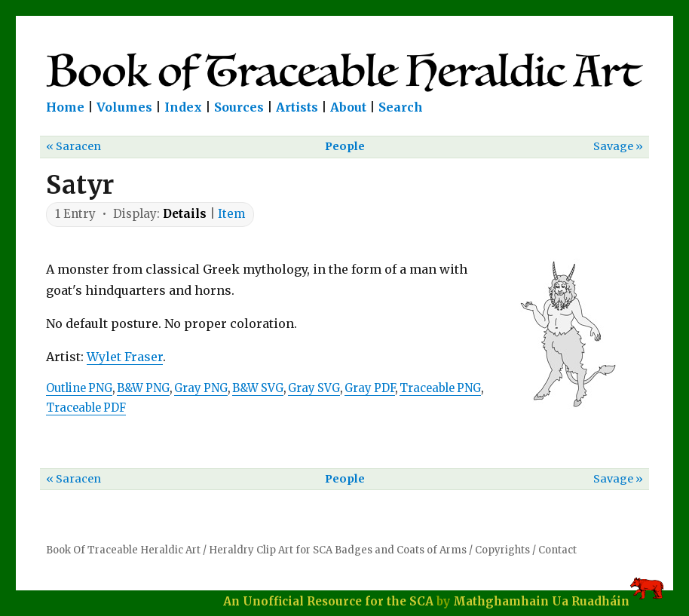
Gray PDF (370, 388)
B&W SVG (258, 388)
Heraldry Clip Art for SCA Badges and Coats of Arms (338, 550)
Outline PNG (79, 388)
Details (185, 214)
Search (401, 107)
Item (231, 214)
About (348, 107)
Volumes (124, 107)
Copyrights (502, 550)
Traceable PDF (86, 408)
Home (65, 107)
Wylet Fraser (125, 357)
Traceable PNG (440, 388)
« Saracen (73, 146)
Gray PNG (201, 388)
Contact (557, 550)
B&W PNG (143, 388)
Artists (297, 107)
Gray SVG (314, 388)
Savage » (618, 146)
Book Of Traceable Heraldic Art (123, 550)
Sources (239, 107)
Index (183, 107)
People (345, 146)
